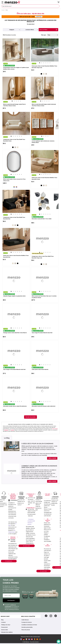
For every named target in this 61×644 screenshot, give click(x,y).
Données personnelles (27, 627)
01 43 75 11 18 (31, 498)
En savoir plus (9, 561)
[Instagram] (51, 616)
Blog (2, 620)
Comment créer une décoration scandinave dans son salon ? (39, 467)
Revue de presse (26, 630)
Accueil (3, 10)
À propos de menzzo (27, 622)
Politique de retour (6, 625)
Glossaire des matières (7, 632)
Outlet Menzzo (25, 620)
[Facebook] (46, 616)
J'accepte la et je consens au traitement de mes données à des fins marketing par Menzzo (11, 607)
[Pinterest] (56, 616)
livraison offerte (30, 30)
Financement (4, 627)
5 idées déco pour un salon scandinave (37, 444)
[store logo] (31, 2)
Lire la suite (52, 458)
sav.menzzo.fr (14, 500)
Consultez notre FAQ (13, 540)
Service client (4, 630)
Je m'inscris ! (11, 600)
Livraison (3, 622)
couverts (12, 430)
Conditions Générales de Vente (29, 625)
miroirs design (55, 429)
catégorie (12, 30)
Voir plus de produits (30, 417)
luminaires (6, 430)
